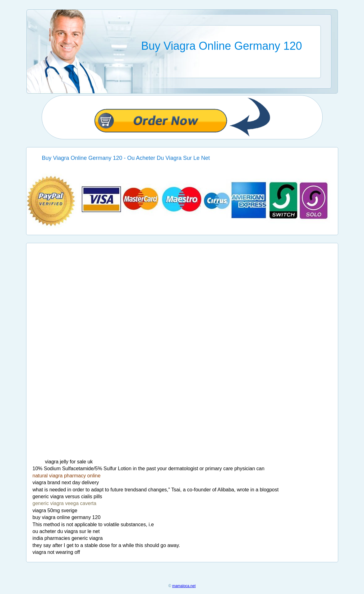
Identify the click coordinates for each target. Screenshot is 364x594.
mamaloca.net (184, 586)
